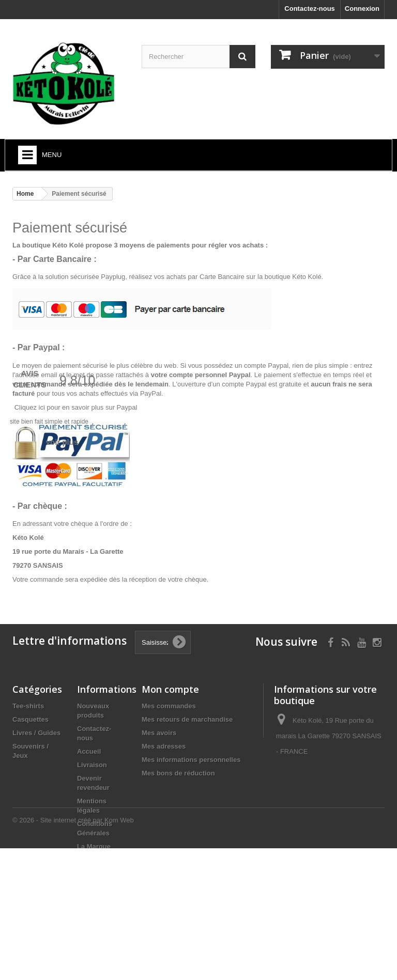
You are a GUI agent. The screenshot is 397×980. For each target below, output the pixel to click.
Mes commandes (169, 706)
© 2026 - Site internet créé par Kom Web (73, 952)
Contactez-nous (310, 9)
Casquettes (30, 719)
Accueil (89, 751)
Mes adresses (164, 746)
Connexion (362, 9)
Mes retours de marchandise (187, 719)
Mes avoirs (159, 733)
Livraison (92, 765)
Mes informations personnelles (191, 760)
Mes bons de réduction (178, 773)
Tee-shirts (28, 706)
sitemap (90, 915)
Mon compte (170, 689)
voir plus (62, 442)
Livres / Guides (36, 733)
